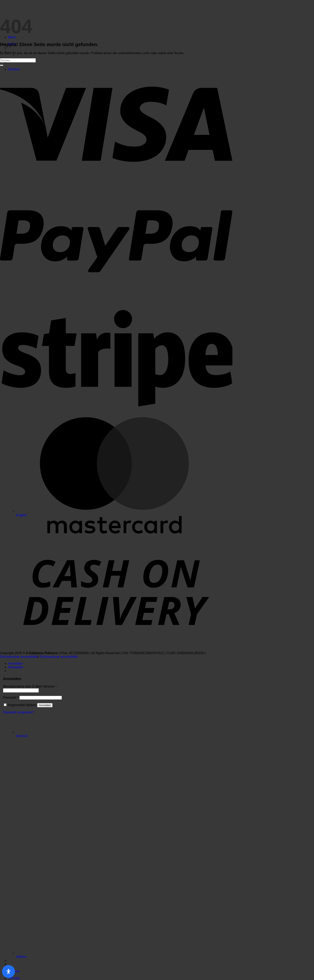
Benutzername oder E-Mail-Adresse (30, 686)
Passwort (11, 698)
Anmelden (45, 705)
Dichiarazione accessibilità (19, 657)
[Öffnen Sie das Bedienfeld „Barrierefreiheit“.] (8, 972)
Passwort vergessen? (18, 712)
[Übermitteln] (2, 65)
